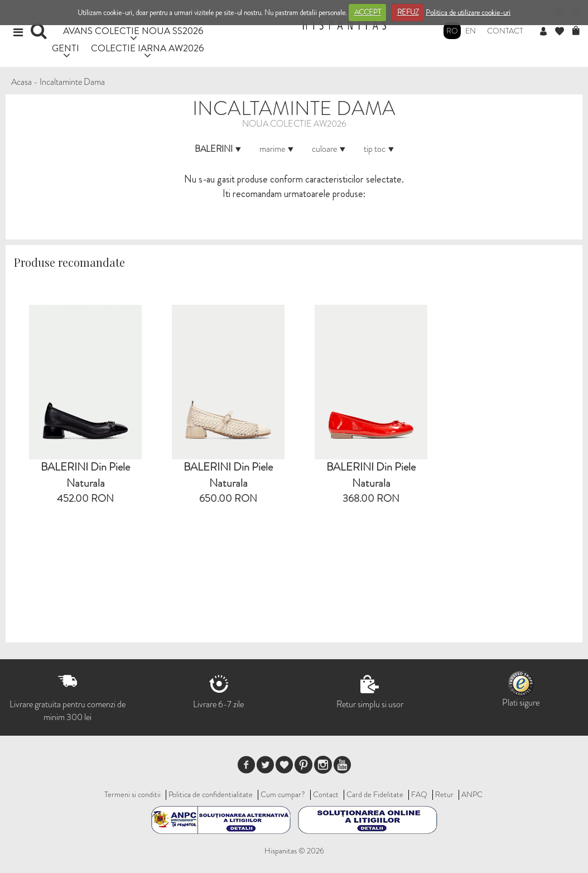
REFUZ (408, 12)
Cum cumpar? (283, 794)
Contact (505, 31)
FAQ (419, 794)
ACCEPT (368, 12)
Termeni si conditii (132, 794)
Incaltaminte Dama (72, 82)
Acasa (21, 82)
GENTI (66, 48)
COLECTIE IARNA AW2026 (148, 48)
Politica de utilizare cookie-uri (468, 12)
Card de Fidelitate (375, 794)
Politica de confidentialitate (211, 794)
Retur (444, 794)
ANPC (472, 794)
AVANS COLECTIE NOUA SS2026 (133, 30)
